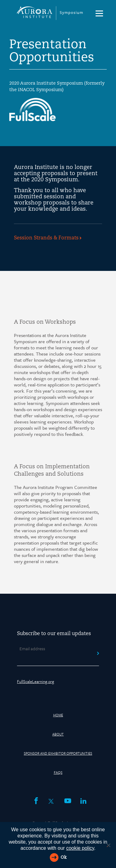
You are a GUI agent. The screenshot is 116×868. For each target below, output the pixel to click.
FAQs (58, 772)
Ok (64, 858)
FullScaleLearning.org (36, 681)
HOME (58, 715)
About (58, 734)
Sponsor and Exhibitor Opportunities (58, 753)
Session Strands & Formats (46, 238)
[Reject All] (108, 845)
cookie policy (80, 848)
